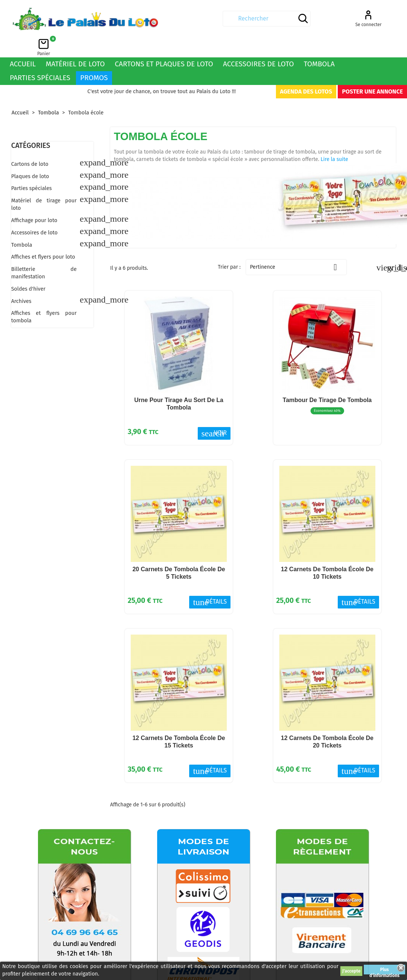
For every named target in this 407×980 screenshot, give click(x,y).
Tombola (319, 44)
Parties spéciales (40, 58)
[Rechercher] (200, 19)
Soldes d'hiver (28, 269)
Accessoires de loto (258, 44)
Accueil (23, 44)
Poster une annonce (372, 71)
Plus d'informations (384, 971)
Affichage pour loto (34, 200)
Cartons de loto (30, 144)
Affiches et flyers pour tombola (44, 297)
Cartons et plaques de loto (164, 44)
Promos (94, 58)
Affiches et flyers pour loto (43, 237)
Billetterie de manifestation (44, 253)
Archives (21, 281)
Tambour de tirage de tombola (327, 380)
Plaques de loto (30, 156)
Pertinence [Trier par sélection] (296, 247)
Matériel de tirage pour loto (44, 184)
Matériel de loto (75, 44)
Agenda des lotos (306, 71)
